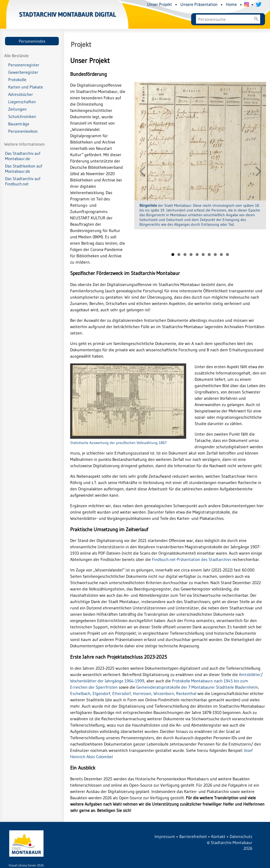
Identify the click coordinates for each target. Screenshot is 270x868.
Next (258, 171)
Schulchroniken (22, 116)
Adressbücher (21, 94)
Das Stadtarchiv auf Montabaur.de (23, 156)
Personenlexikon (23, 131)
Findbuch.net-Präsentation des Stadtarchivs (192, 559)
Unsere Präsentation (199, 4)
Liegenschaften (22, 102)
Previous (142, 171)
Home (231, 4)
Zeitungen (17, 109)
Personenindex (32, 41)
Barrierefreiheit (193, 836)
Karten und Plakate (26, 87)
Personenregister (24, 65)
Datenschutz (241, 836)
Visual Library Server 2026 (26, 865)
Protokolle (17, 80)
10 (227, 255)
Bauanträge (19, 124)
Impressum (165, 836)
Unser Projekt (160, 4)
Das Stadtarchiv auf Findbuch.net (23, 181)
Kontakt (218, 836)
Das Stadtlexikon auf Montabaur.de (24, 169)
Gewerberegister (23, 72)
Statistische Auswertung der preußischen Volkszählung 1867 (128, 440)
